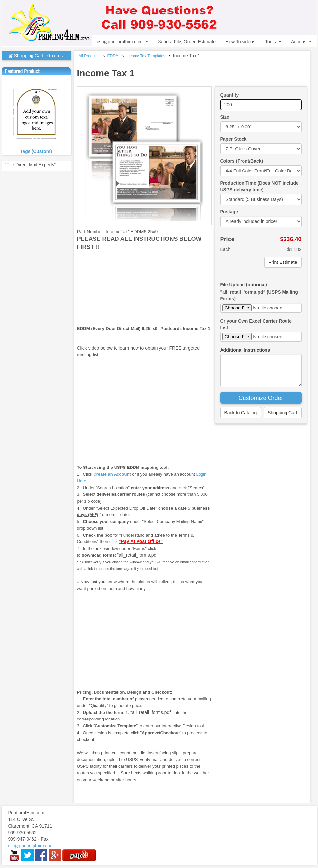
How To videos (240, 42)
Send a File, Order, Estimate (187, 42)
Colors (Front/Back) (242, 161)
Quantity (230, 95)
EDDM (113, 56)
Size (225, 117)
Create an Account (112, 474)
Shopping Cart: (36, 56)
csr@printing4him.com (120, 42)
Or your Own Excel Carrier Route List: (256, 324)
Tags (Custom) (36, 151)
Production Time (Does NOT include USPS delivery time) (259, 186)
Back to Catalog (241, 413)
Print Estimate (283, 262)
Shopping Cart (283, 413)
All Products (89, 56)
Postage (229, 212)
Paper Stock (233, 139)
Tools (271, 42)
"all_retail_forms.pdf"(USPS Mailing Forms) (259, 295)
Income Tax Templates (146, 56)
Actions (299, 42)
